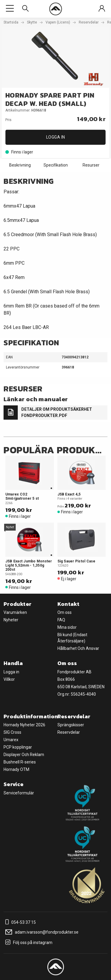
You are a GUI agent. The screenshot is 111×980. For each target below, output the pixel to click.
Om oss (65, 612)
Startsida (11, 22)
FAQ (61, 620)
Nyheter (11, 620)
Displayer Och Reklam (24, 755)
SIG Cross (12, 732)
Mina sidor (67, 627)
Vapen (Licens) (58, 22)
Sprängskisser (71, 725)
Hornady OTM (16, 769)
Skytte (32, 22)
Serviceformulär (19, 793)
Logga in (56, 137)
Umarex (11, 740)
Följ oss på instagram (28, 943)
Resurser (91, 165)
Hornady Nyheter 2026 (24, 725)
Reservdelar (89, 22)
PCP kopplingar (18, 747)
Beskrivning (20, 165)
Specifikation (56, 165)
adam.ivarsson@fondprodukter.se (41, 932)
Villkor (9, 679)
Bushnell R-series (20, 762)
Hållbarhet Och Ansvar (78, 648)
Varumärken (15, 612)
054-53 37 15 (20, 922)
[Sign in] (102, 9)
